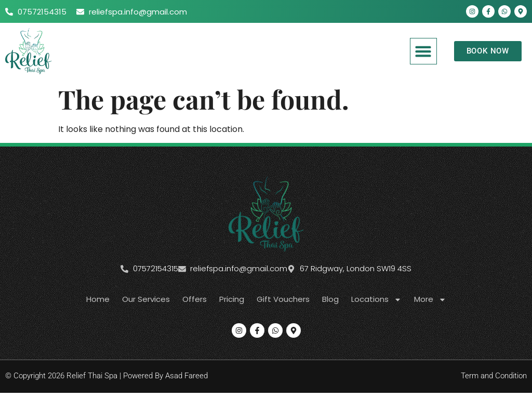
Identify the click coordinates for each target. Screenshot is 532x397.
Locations (376, 300)
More (430, 300)
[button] (423, 51)
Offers (195, 299)
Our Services (146, 299)
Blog (330, 299)
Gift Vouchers (283, 299)
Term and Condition (494, 376)
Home (98, 299)
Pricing (232, 299)
